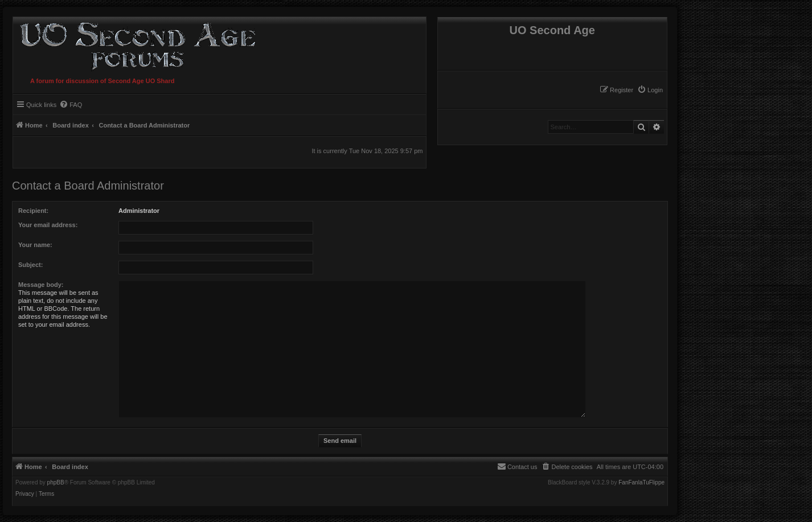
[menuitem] (650, 90)
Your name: (35, 245)
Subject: (30, 265)
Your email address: (48, 225)
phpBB (56, 483)
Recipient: (33, 211)
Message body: (41, 285)
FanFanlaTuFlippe (641, 483)
